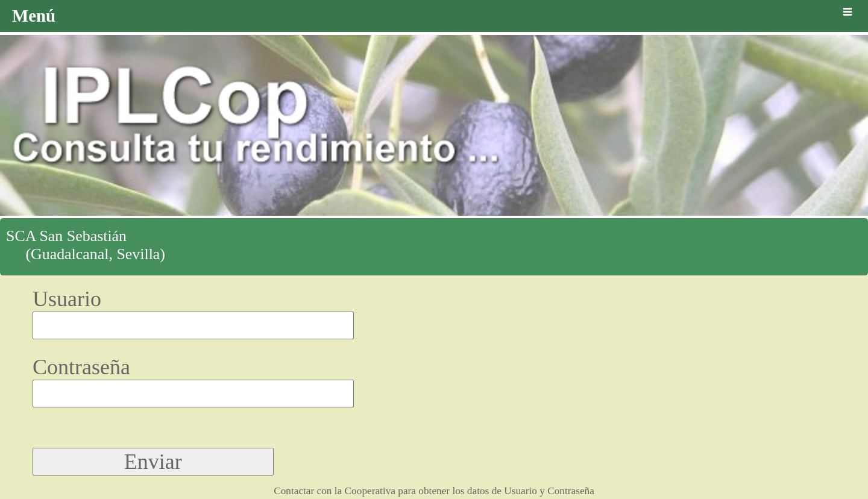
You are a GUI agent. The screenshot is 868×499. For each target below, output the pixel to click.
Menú (434, 16)
